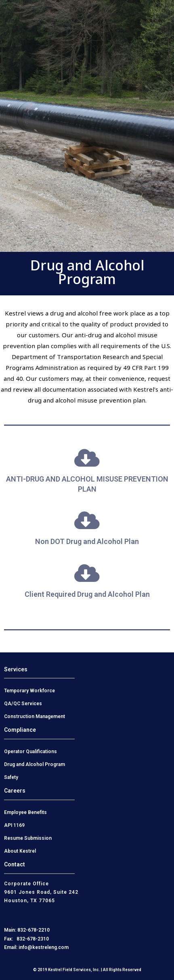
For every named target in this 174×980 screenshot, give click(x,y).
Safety (11, 777)
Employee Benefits (25, 812)
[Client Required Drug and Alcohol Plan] (87, 573)
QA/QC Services (23, 704)
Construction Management (35, 716)
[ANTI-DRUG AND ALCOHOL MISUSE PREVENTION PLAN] (87, 458)
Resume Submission (28, 838)
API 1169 (14, 825)
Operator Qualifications (30, 752)
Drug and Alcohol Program (35, 764)
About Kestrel (20, 851)
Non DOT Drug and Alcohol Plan (87, 541)
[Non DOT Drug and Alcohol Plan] (87, 520)
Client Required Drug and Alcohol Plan (87, 594)
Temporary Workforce (29, 691)
